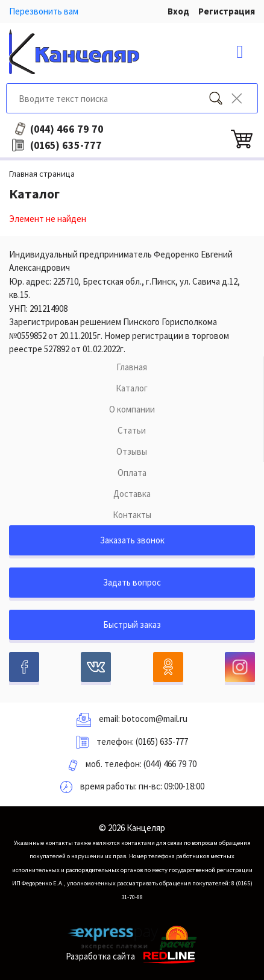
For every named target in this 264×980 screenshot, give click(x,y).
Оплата (132, 473)
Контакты (132, 515)
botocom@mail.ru (155, 719)
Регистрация (227, 11)
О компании (132, 409)
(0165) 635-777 (162, 741)
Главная (132, 367)
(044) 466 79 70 (170, 764)
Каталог (132, 388)
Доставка (132, 494)
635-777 (66, 145)
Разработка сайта (132, 956)
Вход (178, 11)
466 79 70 (67, 129)
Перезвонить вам (44, 11)
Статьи (132, 430)
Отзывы (132, 451)
